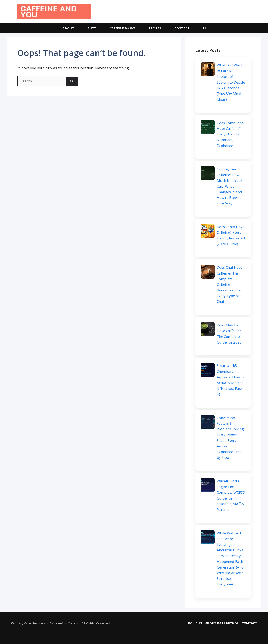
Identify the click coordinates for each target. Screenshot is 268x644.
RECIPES (155, 28)
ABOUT (68, 28)
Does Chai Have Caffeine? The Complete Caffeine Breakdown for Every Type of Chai (229, 284)
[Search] (72, 81)
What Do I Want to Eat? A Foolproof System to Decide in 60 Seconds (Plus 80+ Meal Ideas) (231, 82)
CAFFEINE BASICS (123, 28)
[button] (205, 28)
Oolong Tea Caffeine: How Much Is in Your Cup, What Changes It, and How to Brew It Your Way (229, 186)
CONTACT (182, 28)
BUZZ (92, 28)
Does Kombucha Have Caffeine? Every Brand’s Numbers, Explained (230, 134)
